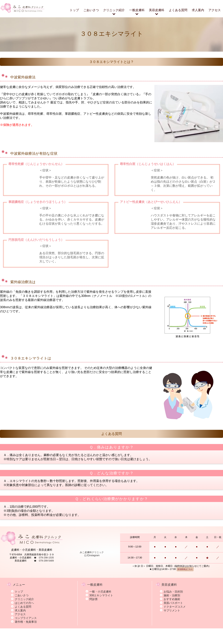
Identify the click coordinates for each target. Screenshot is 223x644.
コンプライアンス (26, 633)
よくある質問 (178, 10)
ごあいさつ (91, 10)
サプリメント (172, 626)
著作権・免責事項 (26, 637)
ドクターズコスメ (175, 622)
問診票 (93, 615)
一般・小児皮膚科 (100, 607)
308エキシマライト (101, 611)
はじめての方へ (24, 618)
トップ (74, 10)
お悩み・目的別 (173, 607)
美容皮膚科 (157, 12)
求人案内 (198, 10)
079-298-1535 (46, 573)
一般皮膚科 (137, 12)
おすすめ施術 (172, 615)
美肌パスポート (173, 618)
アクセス (215, 10)
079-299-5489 (46, 576)
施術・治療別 (172, 611)
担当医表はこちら (185, 585)
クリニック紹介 (114, 12)
